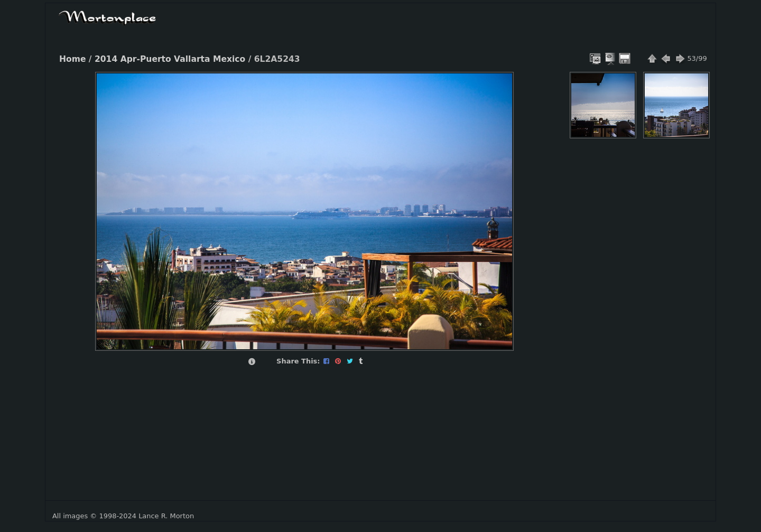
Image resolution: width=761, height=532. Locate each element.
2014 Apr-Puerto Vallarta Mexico (170, 59)
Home (72, 59)
